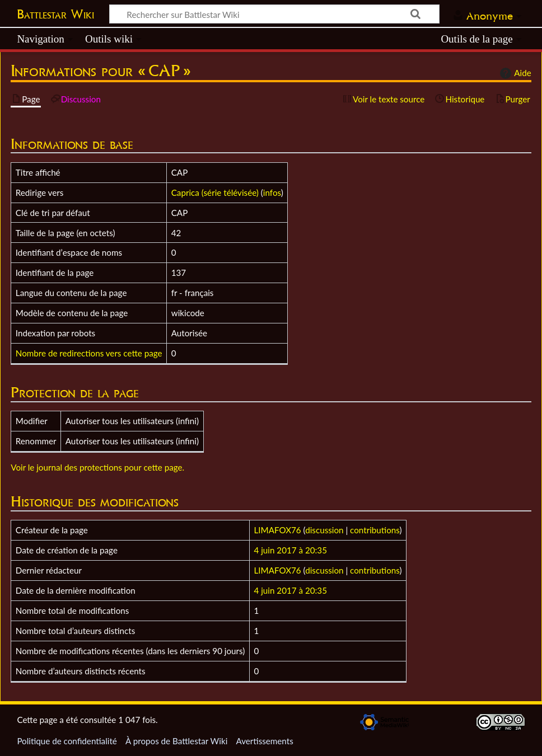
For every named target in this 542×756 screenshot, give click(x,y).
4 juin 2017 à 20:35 (291, 550)
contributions (375, 530)
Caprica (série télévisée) (215, 192)
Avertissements (264, 741)
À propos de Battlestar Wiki (176, 741)
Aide (514, 73)
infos (272, 192)
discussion (324, 530)
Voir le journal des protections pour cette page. (97, 467)
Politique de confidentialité (67, 741)
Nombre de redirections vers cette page (89, 353)
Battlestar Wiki (55, 14)
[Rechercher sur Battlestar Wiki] (274, 14)
